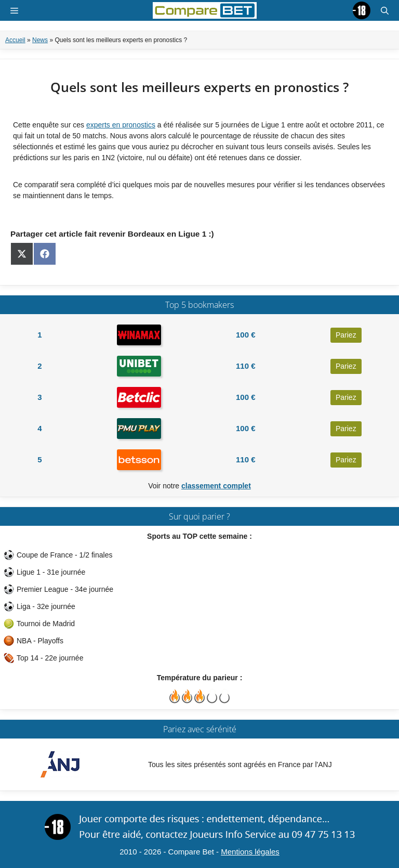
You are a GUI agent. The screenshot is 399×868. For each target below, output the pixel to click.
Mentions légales (250, 852)
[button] (385, 10)
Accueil (15, 40)
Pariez (346, 335)
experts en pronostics (121, 125)
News (40, 40)
